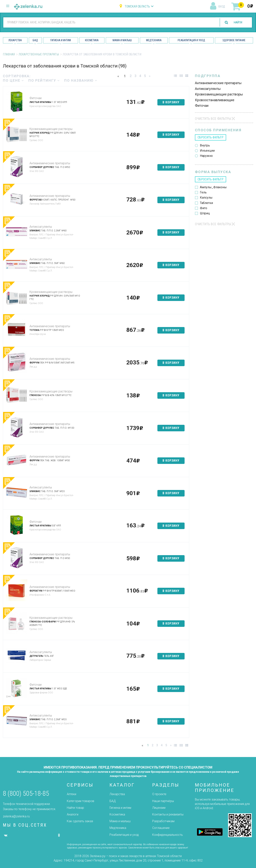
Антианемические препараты (50, 163)
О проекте (159, 794)
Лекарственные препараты (39, 54)
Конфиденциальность (168, 835)
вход (222, 7)
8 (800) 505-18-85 (26, 794)
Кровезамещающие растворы (51, 129)
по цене (13, 80)
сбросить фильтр (211, 137)
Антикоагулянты (41, 227)
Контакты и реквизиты (168, 814)
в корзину (171, 102)
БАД (35, 40)
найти (237, 23)
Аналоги (73, 814)
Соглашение (161, 828)
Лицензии (159, 808)
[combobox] (109, 22)
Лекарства (15, 40)
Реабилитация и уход (191, 40)
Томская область (137, 6)
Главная (9, 54)
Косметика (92, 40)
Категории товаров (81, 801)
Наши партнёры (163, 801)
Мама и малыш (122, 40)
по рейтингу (44, 80)
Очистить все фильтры (213, 119)
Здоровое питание (234, 40)
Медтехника (154, 40)
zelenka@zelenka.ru (16, 816)
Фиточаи (36, 98)
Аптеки (72, 794)
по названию (81, 80)
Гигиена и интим (120, 808)
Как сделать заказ (80, 821)
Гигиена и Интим (61, 40)
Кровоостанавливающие (215, 100)
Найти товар (75, 808)
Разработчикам (163, 821)
